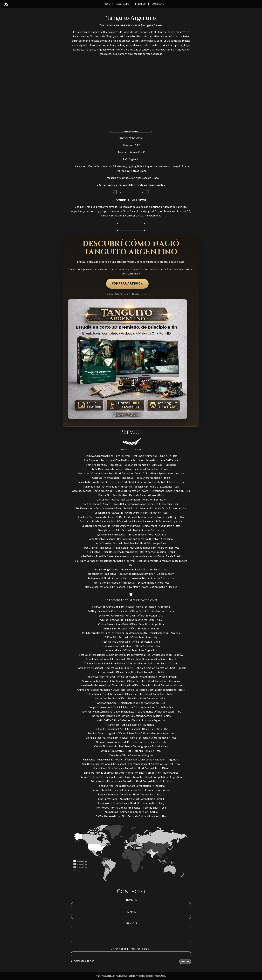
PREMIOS (140, 4)
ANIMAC (6, 4)
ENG (108, 4)
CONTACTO (158, 4)
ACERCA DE (123, 4)
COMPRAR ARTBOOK (127, 284)
